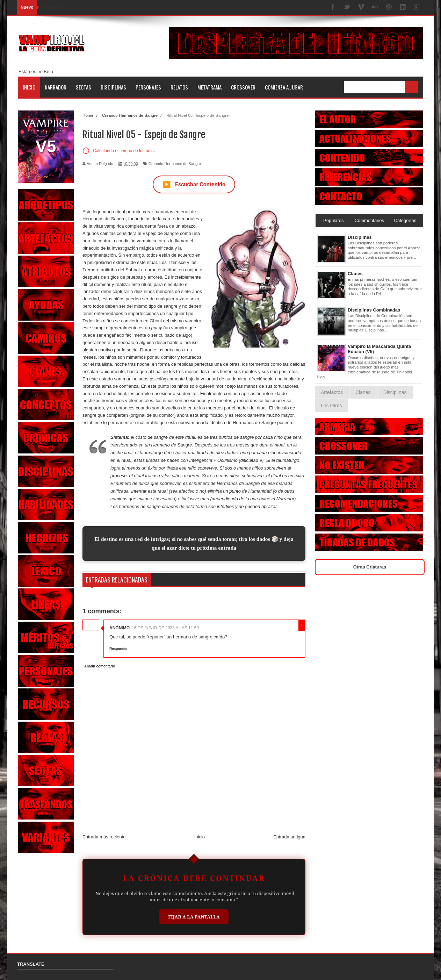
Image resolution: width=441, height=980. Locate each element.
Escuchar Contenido (194, 184)
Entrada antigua (289, 837)
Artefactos (332, 392)
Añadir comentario (100, 666)
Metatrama (209, 87)
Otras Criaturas (370, 567)
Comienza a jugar (284, 87)
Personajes (148, 87)
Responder (118, 649)
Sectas (84, 87)
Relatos (179, 87)
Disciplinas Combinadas (374, 310)
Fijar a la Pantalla (194, 917)
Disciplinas (113, 87)
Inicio (29, 87)
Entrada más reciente (104, 837)
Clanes (355, 274)
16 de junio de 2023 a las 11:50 (165, 628)
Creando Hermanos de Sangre (175, 164)
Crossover (243, 87)
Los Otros (331, 406)
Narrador (56, 87)
